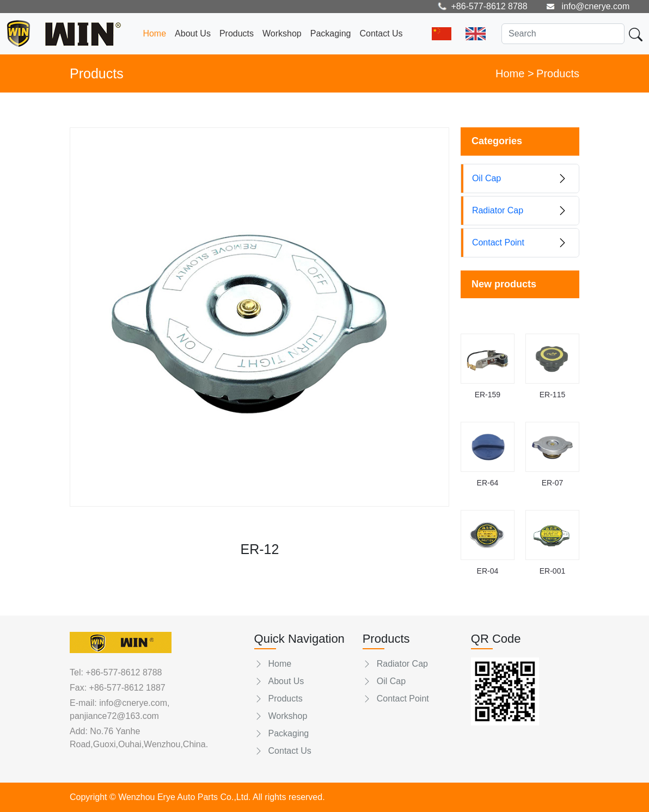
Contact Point (396, 699)
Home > (515, 73)
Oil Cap (384, 681)
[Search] (563, 34)
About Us (193, 33)
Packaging (331, 33)
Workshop (282, 33)
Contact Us (381, 33)
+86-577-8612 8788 (124, 672)
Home (154, 33)
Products (237, 33)
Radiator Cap (395, 664)
